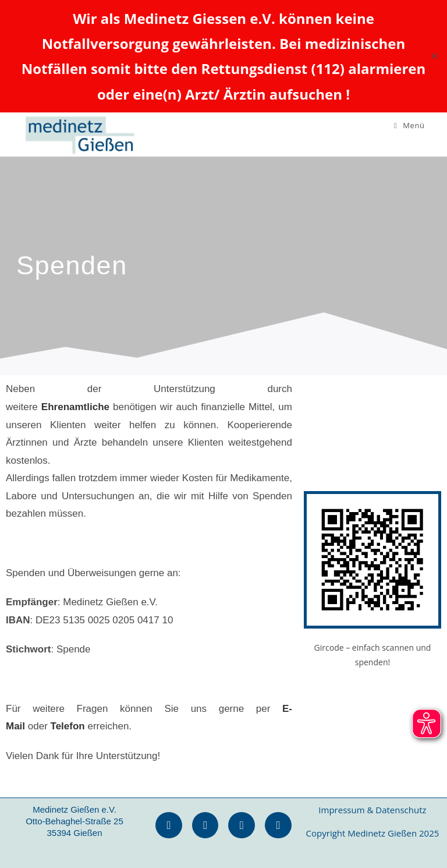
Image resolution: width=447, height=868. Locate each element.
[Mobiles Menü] (409, 125)
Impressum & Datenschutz (372, 810)
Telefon (68, 726)
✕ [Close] (434, 56)
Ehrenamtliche (75, 407)
